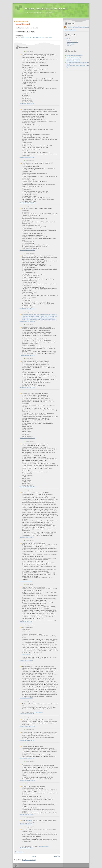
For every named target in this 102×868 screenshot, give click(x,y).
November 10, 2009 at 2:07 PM (27, 203)
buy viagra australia (52, 316)
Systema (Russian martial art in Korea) (47, 9)
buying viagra (54, 315)
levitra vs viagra (35, 318)
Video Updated (71, 44)
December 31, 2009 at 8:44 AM (27, 487)
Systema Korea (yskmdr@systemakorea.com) (77, 27)
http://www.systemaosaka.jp (73, 61)
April (68, 46)
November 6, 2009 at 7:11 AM (27, 104)
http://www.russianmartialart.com (75, 55)
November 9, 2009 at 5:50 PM (27, 157)
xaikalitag (29, 820)
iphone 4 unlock (26, 654)
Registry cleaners (38, 712)
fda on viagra (37, 316)
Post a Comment (19, 852)
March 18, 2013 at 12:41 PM (27, 815)
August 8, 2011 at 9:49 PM (26, 698)
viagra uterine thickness (50, 320)
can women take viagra (28, 316)
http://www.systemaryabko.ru (74, 57)
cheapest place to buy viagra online (31, 315)
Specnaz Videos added (73, 42)
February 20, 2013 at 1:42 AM (27, 758)
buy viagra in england (45, 315)
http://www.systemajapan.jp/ (73, 59)
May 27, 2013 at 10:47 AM (26, 848)
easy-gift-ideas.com (44, 846)
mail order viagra (26, 318)
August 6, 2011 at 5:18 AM (26, 661)
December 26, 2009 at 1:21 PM (27, 388)
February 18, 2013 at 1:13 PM (27, 741)
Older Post (57, 856)
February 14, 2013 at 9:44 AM (27, 714)
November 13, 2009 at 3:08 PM (27, 321)
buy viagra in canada (44, 318)
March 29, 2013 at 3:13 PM (26, 824)
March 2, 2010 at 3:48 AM (26, 581)
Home (34, 856)
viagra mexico (44, 316)
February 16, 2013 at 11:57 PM (27, 726)
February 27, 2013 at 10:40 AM (27, 781)
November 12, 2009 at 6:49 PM (27, 309)
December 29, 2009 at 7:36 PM (27, 438)
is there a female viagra (31, 320)
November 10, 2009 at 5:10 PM (27, 250)
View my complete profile (70, 30)
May (68, 40)
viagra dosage (41, 320)
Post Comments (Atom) (29, 860)
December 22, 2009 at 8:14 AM (27, 355)
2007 (67, 38)
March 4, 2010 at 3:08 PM (26, 622)
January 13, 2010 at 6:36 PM (27, 537)
